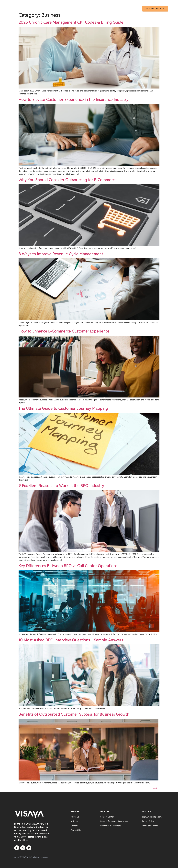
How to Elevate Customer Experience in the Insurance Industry (74, 99)
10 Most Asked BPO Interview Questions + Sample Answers (71, 640)
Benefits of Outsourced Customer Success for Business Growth (74, 714)
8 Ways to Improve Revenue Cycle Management (61, 254)
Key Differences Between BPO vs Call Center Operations (68, 566)
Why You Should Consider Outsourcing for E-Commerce (68, 180)
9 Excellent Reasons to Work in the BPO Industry (61, 486)
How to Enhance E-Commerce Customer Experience (64, 331)
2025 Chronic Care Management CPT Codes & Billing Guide (71, 22)
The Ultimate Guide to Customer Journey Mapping (63, 408)
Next (156, 788)
